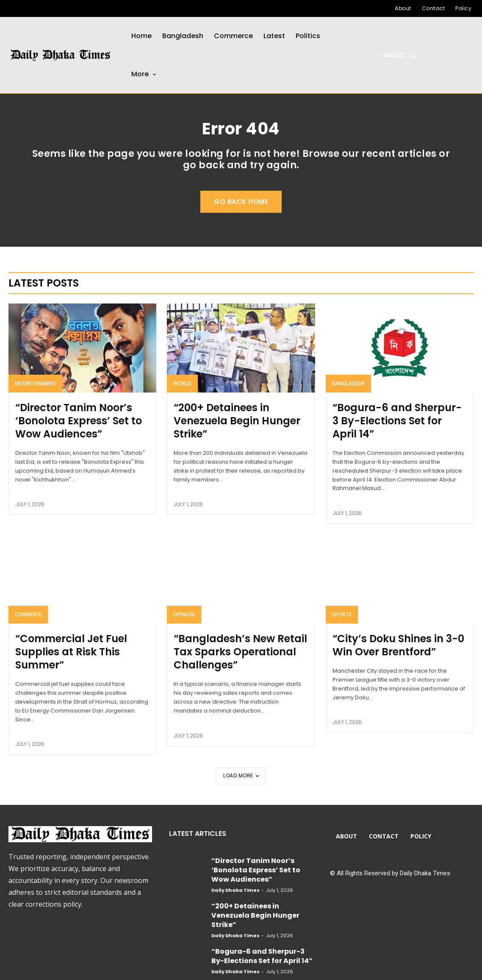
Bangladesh (348, 402)
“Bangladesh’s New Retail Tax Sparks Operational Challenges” (238, 651)
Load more (241, 763)
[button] (400, 55)
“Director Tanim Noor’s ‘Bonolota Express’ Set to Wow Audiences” (81, 436)
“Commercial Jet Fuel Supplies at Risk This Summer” (82, 646)
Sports (342, 617)
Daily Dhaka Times (235, 864)
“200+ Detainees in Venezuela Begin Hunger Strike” (239, 430)
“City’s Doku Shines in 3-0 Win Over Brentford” (397, 646)
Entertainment (35, 402)
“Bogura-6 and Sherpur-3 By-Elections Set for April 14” (397, 430)
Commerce (28, 617)
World (182, 402)
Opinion (184, 617)
